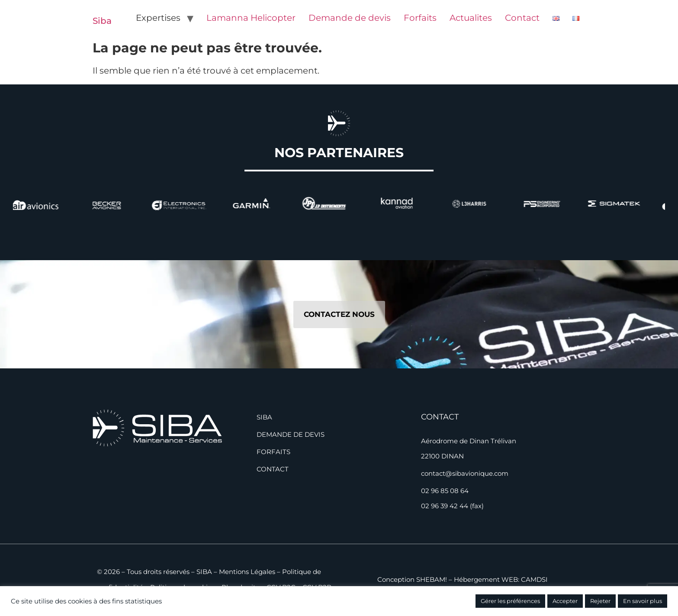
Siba (102, 21)
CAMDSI (534, 579)
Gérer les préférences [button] (510, 601)
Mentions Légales (247, 572)
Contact (522, 18)
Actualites (471, 18)
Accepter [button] (565, 601)
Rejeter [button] (600, 601)
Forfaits (420, 18)
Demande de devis (350, 18)
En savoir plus (643, 601)
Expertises (158, 18)
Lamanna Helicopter (251, 18)
